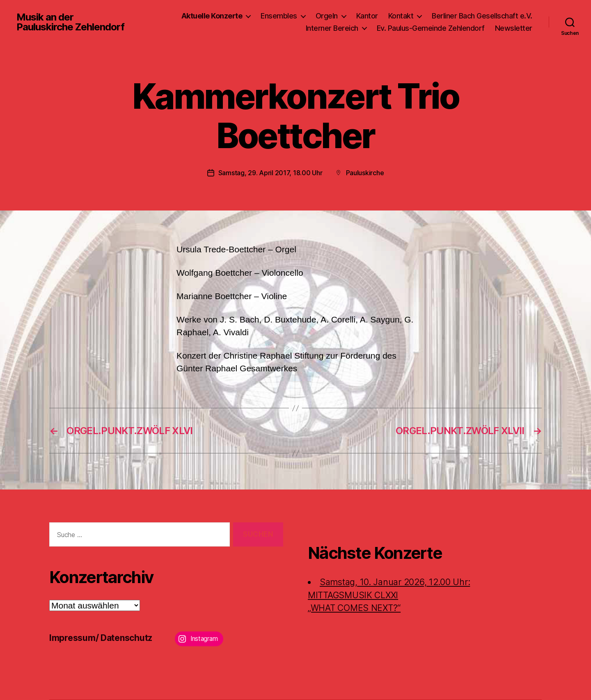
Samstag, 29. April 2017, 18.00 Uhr (270, 173)
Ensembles (279, 16)
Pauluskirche (365, 173)
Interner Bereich (332, 28)
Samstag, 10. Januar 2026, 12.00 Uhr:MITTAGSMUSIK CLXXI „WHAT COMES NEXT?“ (389, 595)
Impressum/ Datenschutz (101, 638)
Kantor (367, 16)
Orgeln (327, 16)
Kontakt (401, 16)
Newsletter (514, 28)
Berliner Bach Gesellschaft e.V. (482, 16)
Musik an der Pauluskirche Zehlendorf (70, 22)
